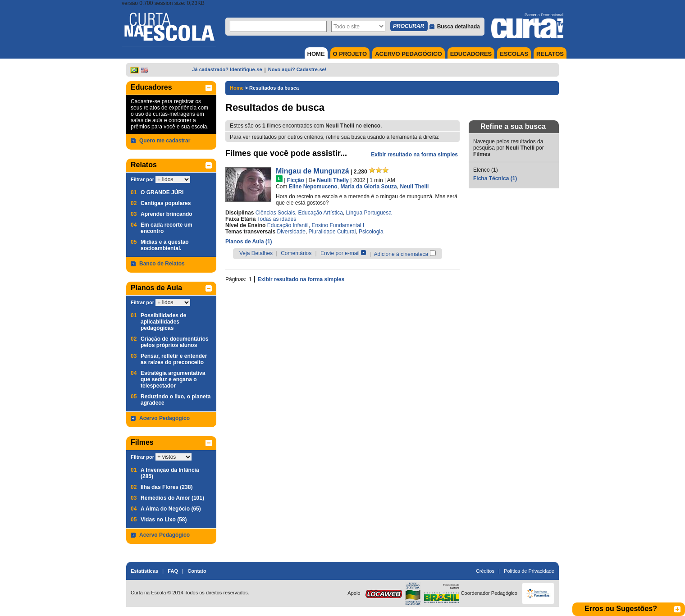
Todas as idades (277, 219)
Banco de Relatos (162, 264)
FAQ (173, 571)
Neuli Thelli (414, 187)
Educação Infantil (288, 225)
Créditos (485, 571)
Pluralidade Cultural (332, 232)
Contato (197, 571)
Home (237, 88)
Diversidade (291, 232)
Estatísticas (144, 571)
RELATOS (550, 54)
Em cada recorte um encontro (167, 228)
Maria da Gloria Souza (368, 187)
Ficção (296, 180)
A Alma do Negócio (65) (171, 509)
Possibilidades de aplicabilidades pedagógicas (163, 322)
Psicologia (371, 232)
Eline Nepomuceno (313, 187)
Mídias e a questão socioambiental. (165, 245)
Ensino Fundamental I (338, 225)
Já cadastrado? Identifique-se (227, 69)
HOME (316, 54)
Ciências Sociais (275, 213)
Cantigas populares (166, 203)
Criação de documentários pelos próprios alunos (175, 342)
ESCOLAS (514, 54)
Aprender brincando (167, 214)
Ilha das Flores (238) (167, 487)
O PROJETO (350, 54)
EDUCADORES (471, 54)
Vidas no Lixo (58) (164, 520)
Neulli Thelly (333, 180)
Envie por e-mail (340, 253)
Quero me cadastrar (165, 141)
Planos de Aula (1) (249, 242)
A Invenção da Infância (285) (170, 473)
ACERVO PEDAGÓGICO (409, 54)
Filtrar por (142, 179)
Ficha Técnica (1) (495, 178)
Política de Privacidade (529, 571)
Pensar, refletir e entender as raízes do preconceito (174, 359)
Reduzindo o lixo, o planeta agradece (176, 400)
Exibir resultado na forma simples (414, 155)
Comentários (296, 253)
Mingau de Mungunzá (313, 171)
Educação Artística (320, 213)
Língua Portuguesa (368, 213)
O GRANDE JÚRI (162, 192)
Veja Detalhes (256, 253)
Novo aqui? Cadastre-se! (297, 69)
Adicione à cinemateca (401, 254)
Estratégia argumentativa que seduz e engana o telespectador (173, 379)
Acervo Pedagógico (164, 418)
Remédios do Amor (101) (172, 498)
